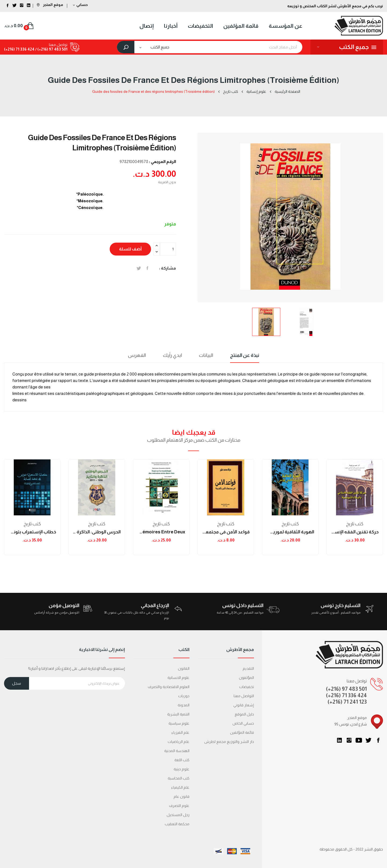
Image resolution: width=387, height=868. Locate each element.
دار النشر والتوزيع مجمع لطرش (229, 742)
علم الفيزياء (180, 732)
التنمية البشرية (178, 714)
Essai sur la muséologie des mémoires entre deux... (161, 532)
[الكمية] (168, 249)
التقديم (248, 668)
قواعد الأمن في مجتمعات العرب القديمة (226, 532)
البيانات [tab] (206, 355)
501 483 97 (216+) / (51, 49)
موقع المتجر (50, 5)
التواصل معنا (244, 696)
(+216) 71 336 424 (346, 695)
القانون (184, 668)
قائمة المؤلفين (242, 732)
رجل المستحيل (178, 815)
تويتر (368, 740)
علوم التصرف (179, 806)
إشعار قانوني (244, 705)
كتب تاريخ (32, 524)
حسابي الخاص (243, 723)
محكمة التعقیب (177, 824)
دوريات (184, 696)
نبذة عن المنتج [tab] (245, 355)
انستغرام (349, 740)
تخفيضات (247, 687)
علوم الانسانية (178, 678)
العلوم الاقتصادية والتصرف (169, 687)
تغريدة (139, 268)
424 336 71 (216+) (19, 49)
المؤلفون (246, 678)
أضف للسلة (130, 249)
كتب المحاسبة (179, 778)
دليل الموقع (244, 714)
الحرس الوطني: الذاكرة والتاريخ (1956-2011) (97, 532)
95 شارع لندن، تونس (351, 724)
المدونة (184, 705)
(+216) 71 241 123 (347, 702)
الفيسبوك (378, 740)
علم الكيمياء (180, 787)
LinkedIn (339, 740)
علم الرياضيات (179, 742)
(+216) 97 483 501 (346, 689)
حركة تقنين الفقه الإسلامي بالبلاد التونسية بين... (355, 532)
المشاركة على (147, 268)
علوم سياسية (179, 723)
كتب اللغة (182, 760)
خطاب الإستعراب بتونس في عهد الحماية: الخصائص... (32, 532)
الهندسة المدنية (177, 751)
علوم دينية (182, 769)
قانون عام (182, 796)
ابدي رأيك (172, 355)
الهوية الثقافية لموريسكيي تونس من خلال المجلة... (290, 532)
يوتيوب (359, 740)
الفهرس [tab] (137, 355)
